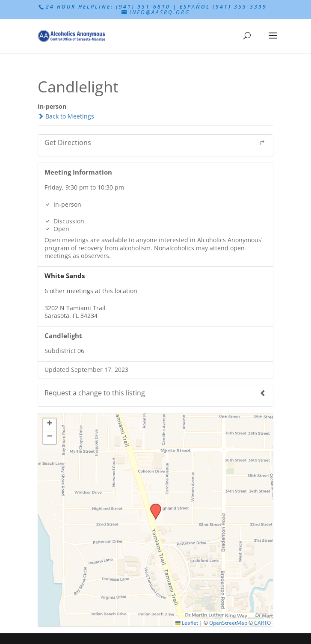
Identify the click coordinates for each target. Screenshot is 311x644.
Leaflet (187, 623)
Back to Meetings (66, 116)
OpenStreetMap (228, 623)
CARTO (262, 623)
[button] (153, 506)
